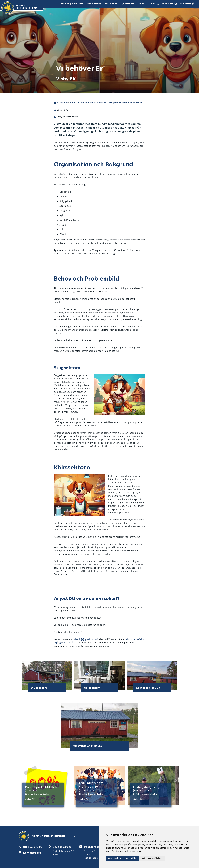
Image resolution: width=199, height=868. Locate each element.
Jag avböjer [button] (131, 858)
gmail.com (65, 643)
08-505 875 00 (33, 847)
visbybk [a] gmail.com (84, 639)
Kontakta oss (32, 853)
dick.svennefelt (134, 639)
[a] (56, 643)
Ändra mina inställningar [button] (152, 858)
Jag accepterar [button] (115, 858)
